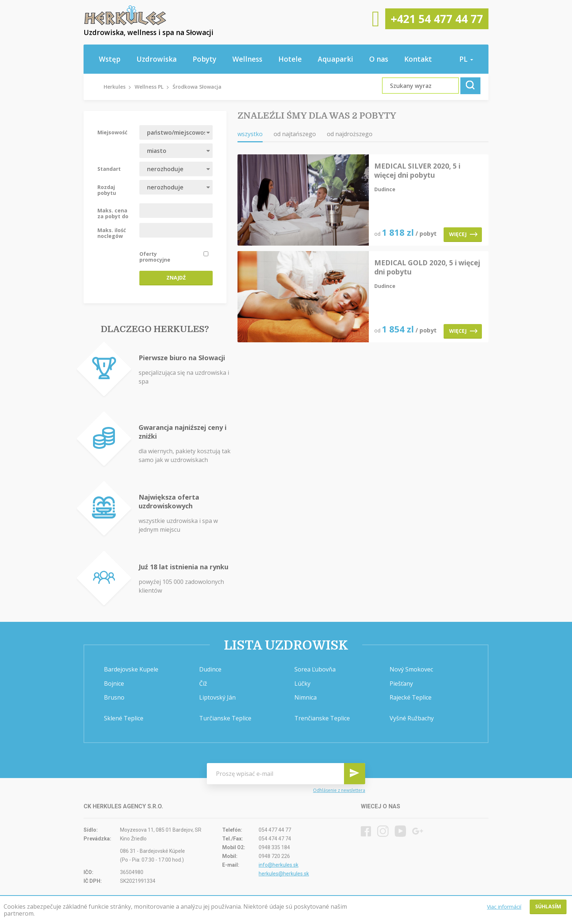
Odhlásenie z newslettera (339, 790)
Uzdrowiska (156, 59)
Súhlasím (548, 906)
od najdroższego (350, 134)
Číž (203, 684)
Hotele (290, 59)
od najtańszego (295, 134)
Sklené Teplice (124, 718)
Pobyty (204, 59)
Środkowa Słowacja (197, 87)
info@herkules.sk (279, 865)
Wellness (247, 59)
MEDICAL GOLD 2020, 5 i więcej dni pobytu (427, 267)
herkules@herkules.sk (284, 874)
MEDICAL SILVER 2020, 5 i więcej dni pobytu (417, 171)
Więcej (463, 234)
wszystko (250, 134)
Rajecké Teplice (411, 697)
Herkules (115, 87)
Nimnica (306, 697)
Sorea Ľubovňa (315, 669)
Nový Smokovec (411, 669)
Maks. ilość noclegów (112, 233)
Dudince (210, 669)
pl (466, 59)
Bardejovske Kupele (131, 669)
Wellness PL (149, 87)
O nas (379, 59)
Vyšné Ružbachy (412, 718)
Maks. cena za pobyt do (113, 213)
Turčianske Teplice (225, 718)
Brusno (114, 697)
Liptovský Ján (217, 697)
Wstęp (110, 59)
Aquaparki (335, 59)
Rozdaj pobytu (107, 190)
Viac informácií (504, 907)
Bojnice (114, 684)
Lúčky (302, 684)
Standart (109, 169)
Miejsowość (112, 132)
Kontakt (418, 59)
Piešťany (401, 684)
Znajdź (176, 278)
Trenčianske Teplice (322, 718)
